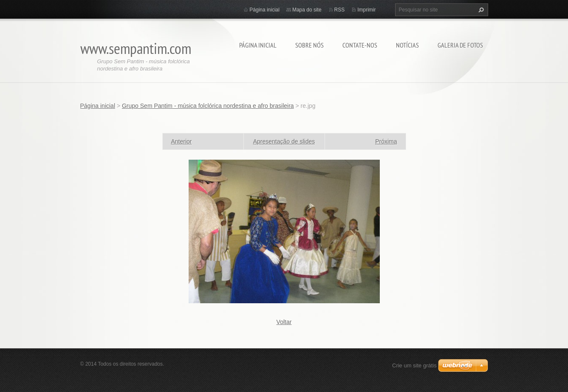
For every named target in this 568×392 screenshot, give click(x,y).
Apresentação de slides (284, 141)
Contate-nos (360, 45)
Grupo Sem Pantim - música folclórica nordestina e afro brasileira (208, 106)
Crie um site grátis (414, 365)
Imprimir (366, 10)
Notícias (407, 45)
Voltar (284, 322)
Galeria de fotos (460, 45)
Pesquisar (480, 10)
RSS (340, 10)
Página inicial (258, 45)
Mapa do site (307, 10)
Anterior (182, 141)
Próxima (386, 141)
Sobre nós (309, 45)
